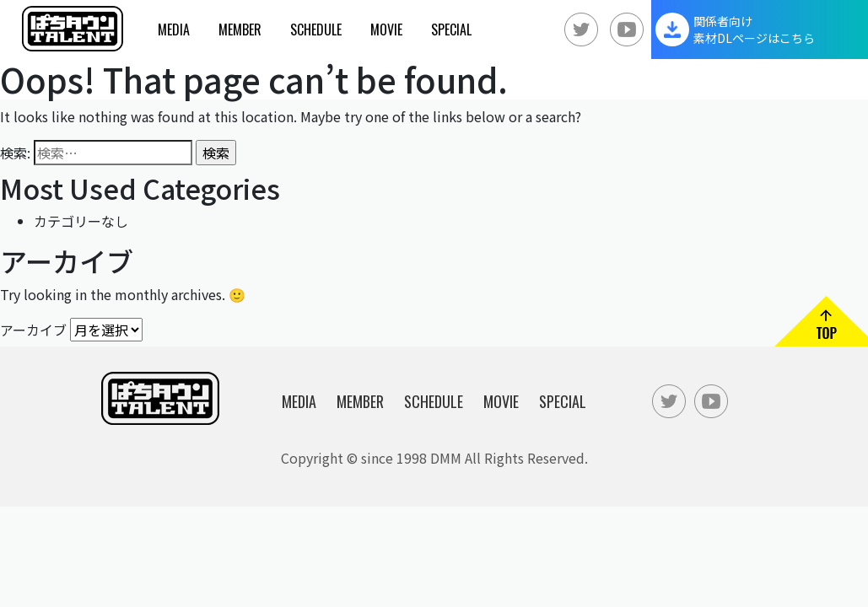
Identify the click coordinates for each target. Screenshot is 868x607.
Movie (386, 30)
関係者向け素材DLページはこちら (754, 30)
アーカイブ (33, 329)
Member (240, 30)
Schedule (316, 30)
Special (451, 30)
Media (174, 30)
